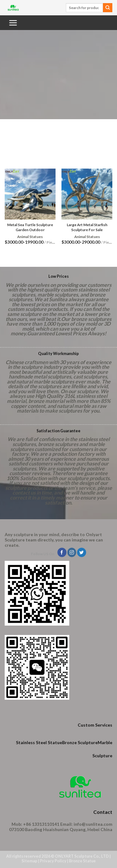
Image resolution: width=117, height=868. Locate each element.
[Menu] (13, 23)
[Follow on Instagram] (72, 552)
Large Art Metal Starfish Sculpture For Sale (87, 227)
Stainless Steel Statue (39, 742)
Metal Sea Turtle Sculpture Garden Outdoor (30, 227)
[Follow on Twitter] (82, 552)
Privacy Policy (53, 861)
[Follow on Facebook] (62, 552)
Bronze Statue (82, 861)
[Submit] (108, 8)
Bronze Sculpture (80, 742)
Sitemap (29, 861)
